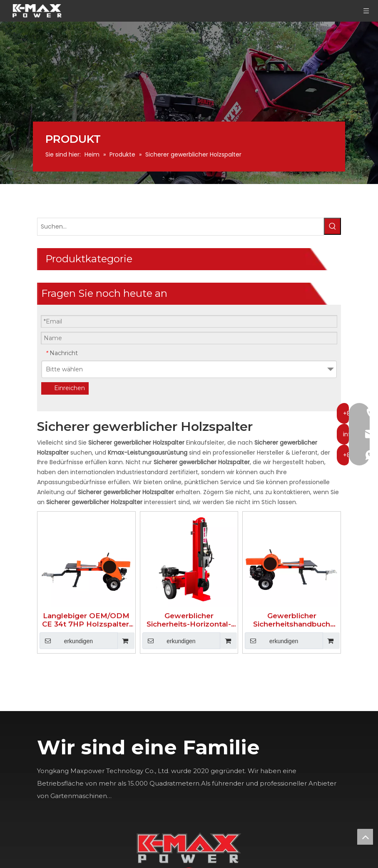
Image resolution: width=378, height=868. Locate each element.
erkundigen (66, 641)
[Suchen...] (180, 227)
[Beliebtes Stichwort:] (332, 226)
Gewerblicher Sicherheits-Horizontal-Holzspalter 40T (189, 620)
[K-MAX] (189, 848)
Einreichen (70, 388)
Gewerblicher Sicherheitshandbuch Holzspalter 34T (292, 620)
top (365, 837)
